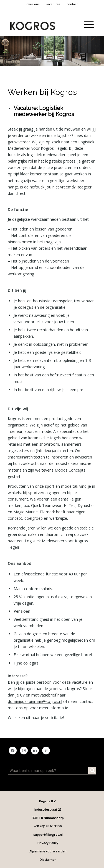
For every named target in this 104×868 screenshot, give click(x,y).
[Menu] (86, 24)
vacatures (53, 4)
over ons (33, 4)
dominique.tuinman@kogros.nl (35, 701)
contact (72, 4)
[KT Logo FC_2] (37, 24)
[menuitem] (33, 4)
